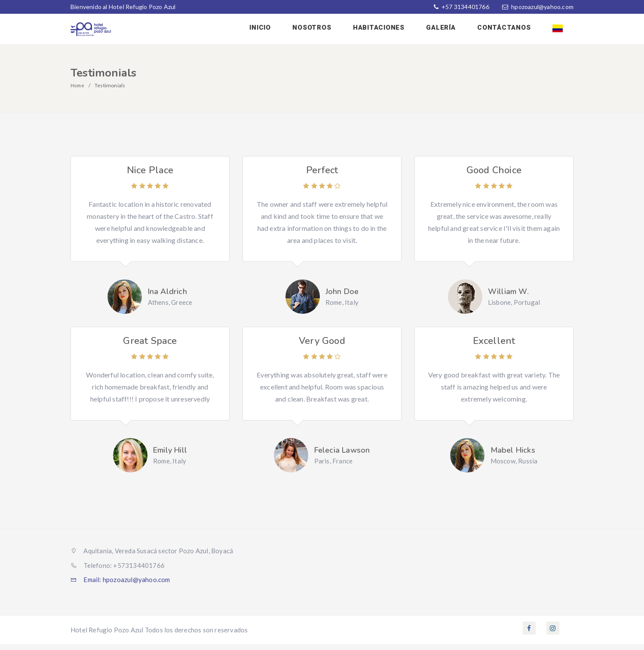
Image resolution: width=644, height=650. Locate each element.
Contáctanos (511, 31)
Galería (452, 31)
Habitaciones (395, 31)
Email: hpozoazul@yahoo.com (120, 586)
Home (78, 91)
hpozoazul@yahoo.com (542, 7)
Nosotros (332, 31)
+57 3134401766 (465, 7)
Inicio (285, 31)
